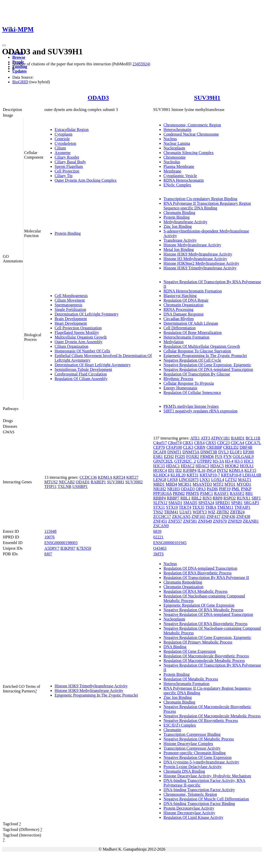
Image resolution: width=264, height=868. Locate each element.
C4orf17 (160, 443)
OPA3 (201, 489)
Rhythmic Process (178, 379)
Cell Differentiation (180, 328)
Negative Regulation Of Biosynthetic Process (201, 721)
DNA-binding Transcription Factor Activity (199, 790)
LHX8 (173, 480)
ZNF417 (213, 517)
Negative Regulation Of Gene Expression (198, 757)
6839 (157, 531)
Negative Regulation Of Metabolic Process (199, 739)
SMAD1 (175, 503)
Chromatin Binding (179, 213)
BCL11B (253, 438)
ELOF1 (236, 452)
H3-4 (229, 461)
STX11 (159, 507)
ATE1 (195, 438)
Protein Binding (68, 233)
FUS (219, 457)
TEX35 (198, 507)
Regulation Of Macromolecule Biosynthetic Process (206, 656)
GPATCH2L (163, 461)
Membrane (172, 171)
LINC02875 (189, 480)
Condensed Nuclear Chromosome (191, 134)
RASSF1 (221, 493)
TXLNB (64, 487)
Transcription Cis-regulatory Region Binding (200, 199)
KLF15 (250, 470)
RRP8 (218, 498)
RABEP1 (98, 482)
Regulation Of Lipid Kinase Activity (194, 817)
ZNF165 (198, 517)
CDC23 (223, 443)
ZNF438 (243, 517)
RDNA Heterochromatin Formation (193, 291)
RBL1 (185, 498)
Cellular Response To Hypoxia (189, 383)
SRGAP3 (251, 503)
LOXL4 (218, 480)
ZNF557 (175, 521)
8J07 (48, 554)
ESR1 (158, 457)
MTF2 (218, 484)
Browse (19, 57)
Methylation (174, 342)
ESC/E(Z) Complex (180, 725)
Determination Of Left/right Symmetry (87, 314)
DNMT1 (174, 452)
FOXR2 (193, 457)
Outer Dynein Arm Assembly (79, 342)
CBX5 (211, 443)
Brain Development (71, 319)
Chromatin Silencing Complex (189, 153)
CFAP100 (174, 447)
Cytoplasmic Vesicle (180, 176)
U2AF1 (186, 512)
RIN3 (207, 498)
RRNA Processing (179, 309)
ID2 (179, 470)
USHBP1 (80, 487)
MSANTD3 (202, 484)
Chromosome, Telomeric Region (190, 794)
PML (236, 489)
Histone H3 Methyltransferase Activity (195, 259)
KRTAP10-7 (210, 475)
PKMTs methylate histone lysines (191, 406)
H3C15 (159, 466)
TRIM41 (171, 512)
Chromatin (172, 730)
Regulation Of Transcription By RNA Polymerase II (206, 578)
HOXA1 (247, 466)
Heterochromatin (177, 130)
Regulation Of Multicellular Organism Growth (202, 346)
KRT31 (193, 475)
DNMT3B (209, 452)
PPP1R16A (163, 493)
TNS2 (158, 512)
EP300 (248, 452)
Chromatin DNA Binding (184, 771)
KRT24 (119, 477)
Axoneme (63, 153)
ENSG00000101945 (170, 543)
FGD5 (180, 457)
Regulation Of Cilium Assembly (81, 379)
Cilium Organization (72, 346)
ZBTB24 (237, 512)
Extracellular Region (72, 130)
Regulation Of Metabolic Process (191, 679)
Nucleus (170, 139)
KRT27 (132, 477)
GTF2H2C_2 (185, 461)
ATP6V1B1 (220, 438)
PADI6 (212, 489)
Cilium (60, 148)
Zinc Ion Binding (178, 226)
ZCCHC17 (162, 517)
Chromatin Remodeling (183, 582)
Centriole (62, 139)
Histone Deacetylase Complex (188, 744)
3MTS (159, 554)
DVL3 (223, 452)
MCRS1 (185, 484)
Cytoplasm (63, 134)
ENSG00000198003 (61, 543)
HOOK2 (232, 466)
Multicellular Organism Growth (81, 337)
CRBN (200, 447)
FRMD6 (207, 457)
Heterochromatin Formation (186, 337)
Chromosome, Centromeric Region (192, 125)
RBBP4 (160, 498)
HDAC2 (187, 466)
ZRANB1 (251, 521)
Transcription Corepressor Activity (192, 748)
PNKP (246, 489)
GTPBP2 (204, 461)
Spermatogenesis (68, 305)
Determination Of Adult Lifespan (191, 323)
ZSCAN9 (161, 526)
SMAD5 (190, 503)
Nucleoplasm (174, 148)
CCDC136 (88, 477)
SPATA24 (206, 503)
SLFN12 (160, 503)
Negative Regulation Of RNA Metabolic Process (204, 610)
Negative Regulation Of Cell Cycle (192, 360)
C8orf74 (175, 443)
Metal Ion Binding (179, 249)
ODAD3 (98, 98)
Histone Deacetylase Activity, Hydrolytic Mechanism (207, 776)
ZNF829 (235, 521)
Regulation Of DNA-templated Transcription (200, 568)
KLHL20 (178, 475)
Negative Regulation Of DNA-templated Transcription (208, 369)
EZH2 (169, 457)
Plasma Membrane (179, 166)
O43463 (160, 548)
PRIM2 (179, 493)
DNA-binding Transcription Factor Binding (199, 804)
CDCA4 (237, 443)
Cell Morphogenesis (71, 296)
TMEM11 (225, 507)
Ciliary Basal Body (70, 162)
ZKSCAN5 (181, 517)
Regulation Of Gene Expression (190, 651)
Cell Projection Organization (78, 328)
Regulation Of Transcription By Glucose (197, 374)
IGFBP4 (190, 470)
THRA (211, 507)
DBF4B (246, 447)
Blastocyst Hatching (180, 296)
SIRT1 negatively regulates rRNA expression (201, 411)
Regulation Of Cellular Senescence (192, 392)
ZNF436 (228, 517)
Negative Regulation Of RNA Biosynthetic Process (206, 624)
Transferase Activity (180, 240)
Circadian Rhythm (179, 319)
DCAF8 (160, 452)
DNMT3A (191, 452)
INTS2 (222, 470)
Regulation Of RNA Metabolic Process (196, 591)
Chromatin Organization (184, 305)
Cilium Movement (70, 300)
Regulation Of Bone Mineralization (193, 333)
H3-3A (218, 461)
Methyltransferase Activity (185, 222)
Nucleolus (172, 162)
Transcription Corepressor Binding (192, 734)
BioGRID (20, 82)
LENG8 (160, 480)
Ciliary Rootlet (67, 157)
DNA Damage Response (184, 314)
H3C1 (249, 461)
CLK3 (188, 447)
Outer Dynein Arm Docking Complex (86, 180)
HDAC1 (173, 466)
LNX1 (205, 480)
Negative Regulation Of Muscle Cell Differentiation (206, 799)
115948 (50, 531)
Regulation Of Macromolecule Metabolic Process (204, 661)
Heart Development (71, 323)
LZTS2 (231, 480)
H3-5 (239, 461)
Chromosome (175, 157)
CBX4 (199, 443)
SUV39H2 (134, 482)
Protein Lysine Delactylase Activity (193, 767)
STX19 (172, 507)
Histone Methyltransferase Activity (192, 245)
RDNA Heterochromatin (184, 180)
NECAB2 (67, 482)
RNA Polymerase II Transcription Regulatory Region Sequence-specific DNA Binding (207, 206)
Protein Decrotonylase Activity (189, 808)
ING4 (211, 470)
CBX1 (188, 443)
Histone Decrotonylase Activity (189, 813)
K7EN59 (84, 548)
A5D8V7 (52, 548)
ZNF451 (160, 521)
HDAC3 (202, 466)
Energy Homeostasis (180, 388)
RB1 (249, 493)
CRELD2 (231, 447)
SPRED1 (223, 503)
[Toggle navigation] (4, 45)
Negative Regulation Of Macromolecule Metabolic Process (212, 716)
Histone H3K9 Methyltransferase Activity (198, 254)
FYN (228, 457)
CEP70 (159, 447)
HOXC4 (160, 470)
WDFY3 (200, 512)
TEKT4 (185, 507)
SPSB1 (237, 503)
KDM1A (105, 477)
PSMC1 (207, 493)
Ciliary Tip (64, 176)
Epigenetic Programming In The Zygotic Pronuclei (205, 356)
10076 (49, 537)
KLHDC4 (161, 475)
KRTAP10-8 (231, 475)
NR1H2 (160, 489)
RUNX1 (244, 498)
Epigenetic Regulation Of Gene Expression (199, 605)
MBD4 (171, 484)
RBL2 (196, 498)
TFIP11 (50, 487)
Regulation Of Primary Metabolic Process (198, 642)
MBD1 (159, 484)
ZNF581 (190, 521)
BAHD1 (238, 438)
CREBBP (214, 447)
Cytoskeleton (65, 143)
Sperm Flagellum (69, 166)
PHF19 (225, 489)
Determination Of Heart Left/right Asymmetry (93, 365)
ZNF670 (220, 521)
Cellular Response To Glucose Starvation (197, 351)
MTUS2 (51, 482)
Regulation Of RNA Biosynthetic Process (198, 573)
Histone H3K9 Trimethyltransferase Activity (200, 268)
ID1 (171, 470)
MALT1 (245, 480)
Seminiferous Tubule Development (83, 369)
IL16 (201, 470)
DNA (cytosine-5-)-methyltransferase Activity (201, 762)
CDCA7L (253, 443)
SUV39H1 (207, 98)
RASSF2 (237, 493)
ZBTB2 (223, 512)
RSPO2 (230, 498)
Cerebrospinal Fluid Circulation (81, 374)
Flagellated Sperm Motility (77, 333)
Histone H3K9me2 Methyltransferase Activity (201, 263)
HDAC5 (217, 466)
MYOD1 (244, 484)
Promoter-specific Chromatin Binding (195, 753)
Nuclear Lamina (177, 143)
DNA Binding (175, 647)
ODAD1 (83, 482)
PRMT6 (192, 493)
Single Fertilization (70, 309)
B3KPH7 (68, 548)
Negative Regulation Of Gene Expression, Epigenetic (207, 365)
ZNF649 (205, 521)
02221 (158, 537)
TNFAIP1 (242, 507)
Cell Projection (67, 171)
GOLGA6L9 (243, 457)
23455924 (141, 64)
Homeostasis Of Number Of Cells (82, 351)
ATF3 (205, 438)
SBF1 (256, 498)
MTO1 (230, 484)
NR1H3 (174, 489)
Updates (19, 71)
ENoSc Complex (177, 185)
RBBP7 (173, 498)
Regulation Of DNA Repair (186, 300)
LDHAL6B (252, 475)
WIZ (211, 512)
